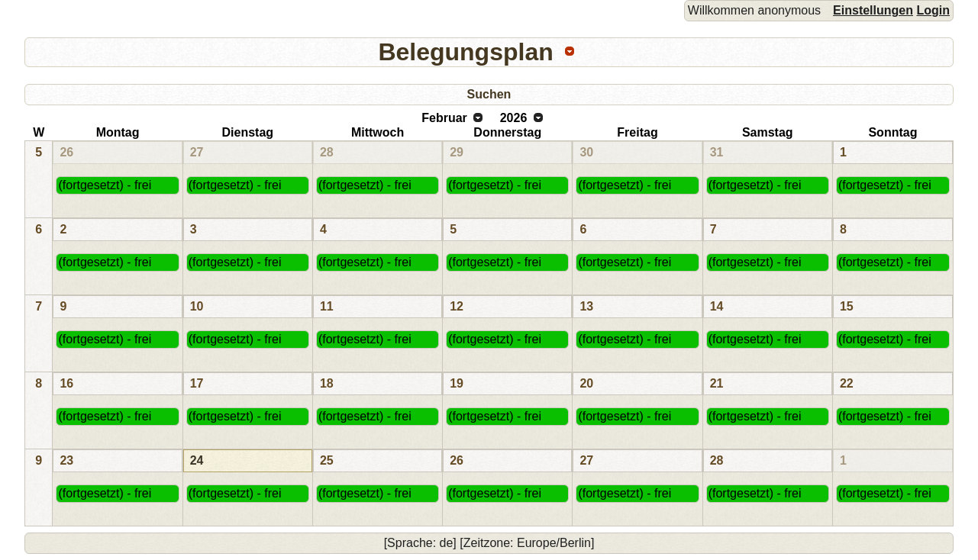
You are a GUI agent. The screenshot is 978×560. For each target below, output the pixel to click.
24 (197, 460)
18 (327, 383)
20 (586, 383)
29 (457, 152)
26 (66, 152)
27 (197, 152)
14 (717, 306)
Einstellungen (873, 10)
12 (457, 306)
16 (66, 383)
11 (327, 306)
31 (717, 152)
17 (197, 383)
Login (933, 10)
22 (847, 383)
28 (327, 152)
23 (66, 460)
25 (327, 460)
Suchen (489, 94)
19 (457, 383)
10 (197, 306)
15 (847, 306)
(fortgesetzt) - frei (105, 185)
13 (586, 306)
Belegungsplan (465, 52)
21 (717, 383)
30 (586, 152)
